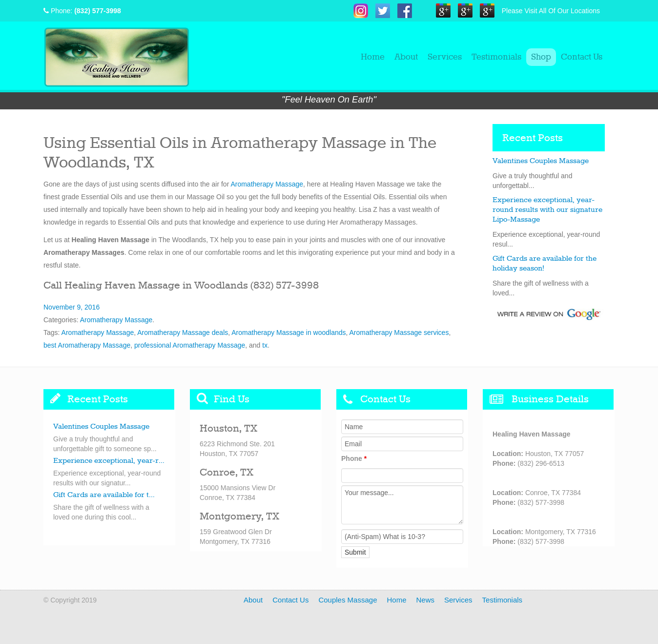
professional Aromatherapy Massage (190, 345)
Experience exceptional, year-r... (109, 461)
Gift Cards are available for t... (104, 495)
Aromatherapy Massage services (399, 332)
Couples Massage (348, 600)
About (406, 57)
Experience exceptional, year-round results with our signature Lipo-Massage (547, 210)
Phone (354, 458)
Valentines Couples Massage (541, 161)
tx (265, 345)
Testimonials (496, 57)
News (426, 600)
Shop (541, 57)
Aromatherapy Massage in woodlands (288, 332)
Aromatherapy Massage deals (183, 332)
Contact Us (582, 57)
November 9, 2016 (72, 307)
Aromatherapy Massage (267, 184)
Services (445, 57)
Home (373, 57)
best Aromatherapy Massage (87, 345)
